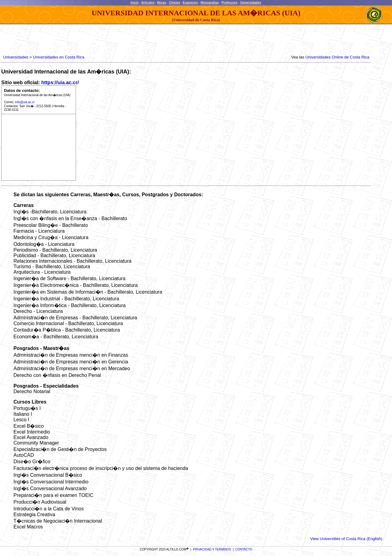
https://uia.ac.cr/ (60, 83)
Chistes (174, 3)
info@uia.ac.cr (25, 102)
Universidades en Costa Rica (59, 57)
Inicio (134, 3)
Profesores (229, 3)
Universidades (251, 3)
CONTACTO (244, 549)
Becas (162, 3)
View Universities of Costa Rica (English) (346, 539)
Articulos (148, 3)
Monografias (210, 3)
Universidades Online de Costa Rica (337, 57)
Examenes (190, 3)
